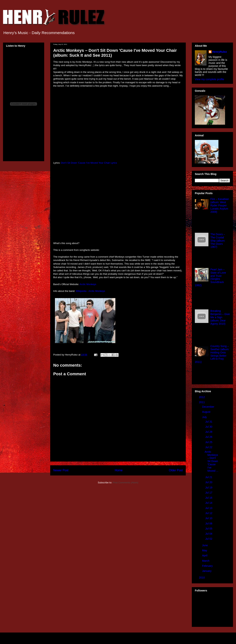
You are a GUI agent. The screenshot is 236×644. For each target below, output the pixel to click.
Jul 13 (209, 508)
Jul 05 (209, 529)
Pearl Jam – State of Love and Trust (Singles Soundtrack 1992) (210, 277)
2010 (202, 578)
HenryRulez (220, 52)
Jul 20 (209, 482)
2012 (202, 397)
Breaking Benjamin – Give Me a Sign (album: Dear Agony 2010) (220, 317)
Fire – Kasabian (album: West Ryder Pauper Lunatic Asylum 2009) (220, 205)
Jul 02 (209, 539)
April (205, 555)
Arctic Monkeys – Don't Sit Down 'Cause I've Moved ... (212, 461)
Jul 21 (209, 477)
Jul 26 (209, 437)
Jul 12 (209, 513)
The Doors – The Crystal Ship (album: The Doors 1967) (218, 241)
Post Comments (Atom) (125, 483)
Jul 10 (209, 518)
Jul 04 (209, 534)
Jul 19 (209, 488)
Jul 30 (209, 427)
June (205, 545)
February (208, 566)
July (205, 417)
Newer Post (61, 470)
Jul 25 (209, 442)
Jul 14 (209, 503)
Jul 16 (209, 498)
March (206, 561)
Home (119, 470)
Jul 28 (209, 432)
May (205, 550)
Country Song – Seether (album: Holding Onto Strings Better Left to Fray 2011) (212, 354)
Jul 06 (209, 523)
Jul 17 (209, 493)
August (206, 412)
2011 (202, 402)
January (207, 571)
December (208, 407)
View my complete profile (209, 79)
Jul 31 (209, 422)
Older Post (176, 470)
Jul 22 (209, 447)
